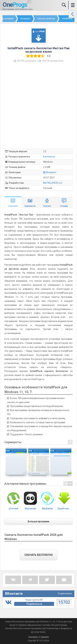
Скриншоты (30, 206)
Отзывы (64, 206)
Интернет (51, 172)
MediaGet (47, 501)
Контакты (33, 637)
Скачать (47, 206)
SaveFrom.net (65, 501)
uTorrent (13, 501)
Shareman (30, 501)
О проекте (44, 637)
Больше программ (38, 521)
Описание (13, 206)
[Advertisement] (38, 105)
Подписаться (34, 604)
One (15, 5)
